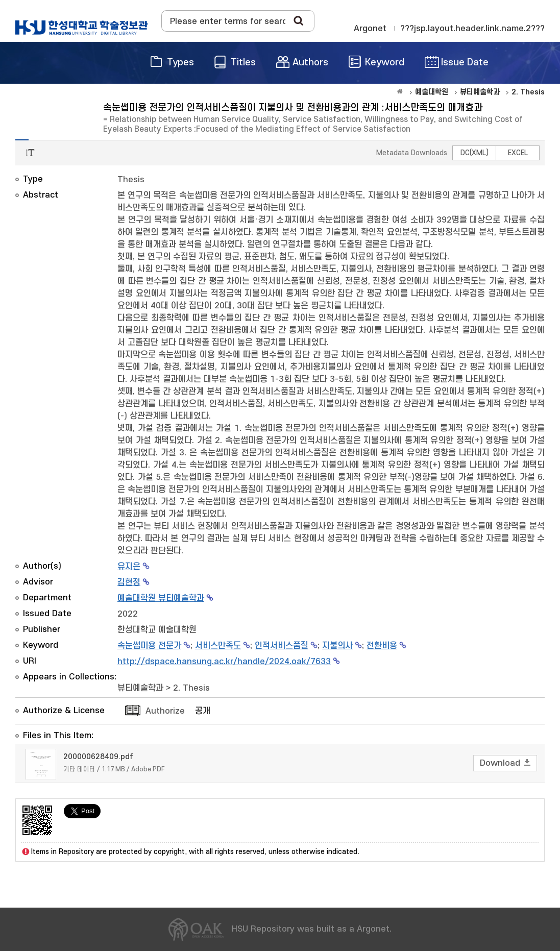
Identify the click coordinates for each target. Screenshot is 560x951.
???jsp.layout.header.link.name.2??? (472, 29)
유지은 (129, 567)
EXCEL (518, 153)
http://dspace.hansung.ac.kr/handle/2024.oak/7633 (224, 662)
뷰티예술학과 (140, 688)
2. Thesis (191, 688)
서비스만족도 (218, 646)
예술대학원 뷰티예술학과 (161, 598)
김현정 (129, 582)
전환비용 (382, 646)
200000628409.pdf (98, 757)
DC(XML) (474, 153)
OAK (82, 28)
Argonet (370, 29)
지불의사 (337, 646)
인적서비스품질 (282, 646)
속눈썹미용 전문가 (149, 646)
